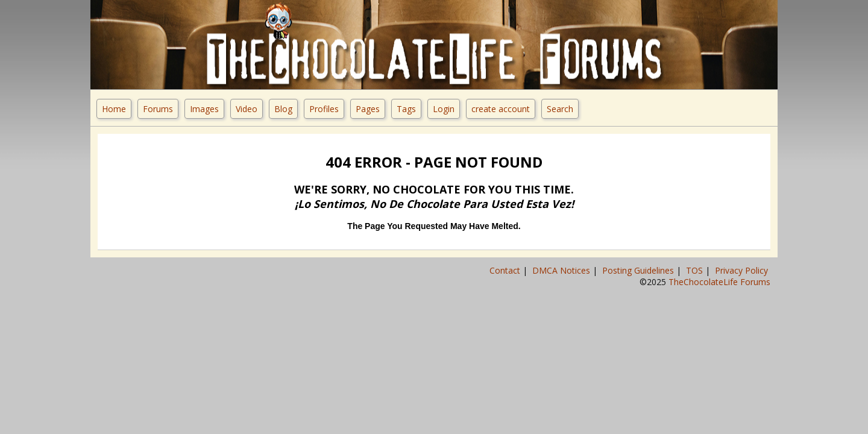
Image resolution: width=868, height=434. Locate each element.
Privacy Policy (743, 270)
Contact (506, 270)
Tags (406, 109)
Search (560, 109)
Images (204, 109)
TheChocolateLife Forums (719, 282)
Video (247, 109)
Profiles (324, 109)
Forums (158, 109)
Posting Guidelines (639, 270)
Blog (283, 109)
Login (444, 109)
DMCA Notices (562, 270)
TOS (696, 270)
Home (114, 109)
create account (501, 109)
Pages (368, 109)
